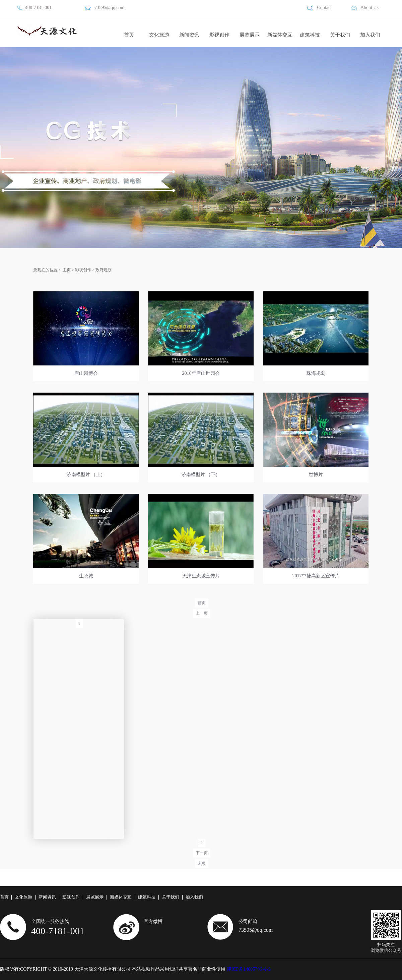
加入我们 (370, 35)
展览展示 (250, 35)
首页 (129, 35)
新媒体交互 (280, 35)
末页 (202, 863)
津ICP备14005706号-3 (249, 969)
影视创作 (219, 35)
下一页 (202, 853)
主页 (67, 270)
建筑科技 (310, 35)
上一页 (202, 613)
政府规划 (104, 270)
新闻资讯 (189, 35)
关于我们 (340, 35)
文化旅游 (159, 35)
